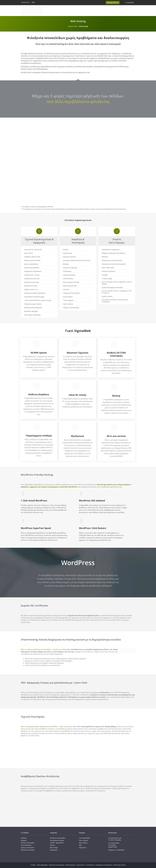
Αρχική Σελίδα (73, 26)
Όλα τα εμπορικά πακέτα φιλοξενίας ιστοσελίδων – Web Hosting (45, 727)
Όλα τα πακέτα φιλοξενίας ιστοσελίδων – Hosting (40, 649)
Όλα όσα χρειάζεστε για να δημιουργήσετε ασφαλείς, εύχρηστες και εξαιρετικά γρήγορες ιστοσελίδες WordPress (76, 486)
